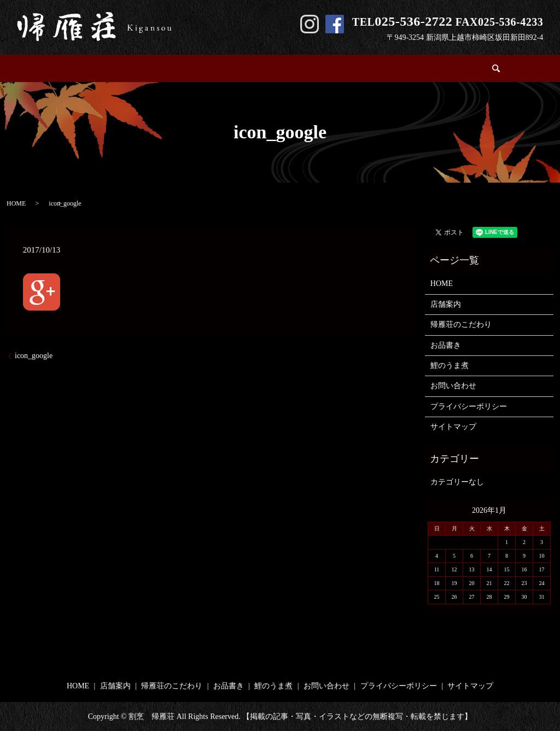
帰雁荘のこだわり (224, 69)
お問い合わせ (401, 69)
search (451, 68)
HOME (113, 69)
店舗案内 (159, 69)
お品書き (288, 69)
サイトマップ (453, 427)
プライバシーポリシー (469, 407)
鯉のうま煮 (341, 69)
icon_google (34, 356)
